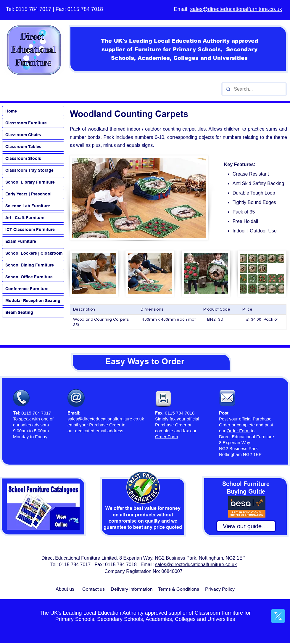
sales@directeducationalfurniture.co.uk (236, 9)
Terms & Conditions (179, 589)
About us (65, 589)
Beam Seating (19, 312)
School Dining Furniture (30, 265)
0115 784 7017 (33, 9)
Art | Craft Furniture (25, 218)
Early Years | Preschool (28, 194)
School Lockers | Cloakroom (34, 253)
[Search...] (253, 89)
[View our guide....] (246, 526)
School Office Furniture (29, 277)
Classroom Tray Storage (29, 170)
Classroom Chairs (23, 135)
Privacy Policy (220, 589)
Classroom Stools (23, 158)
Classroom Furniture (26, 123)
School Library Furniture (30, 182)
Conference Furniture (27, 289)
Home (11, 111)
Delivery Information (132, 589)
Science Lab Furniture (28, 206)
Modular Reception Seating (33, 301)
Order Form (238, 431)
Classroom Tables (23, 147)
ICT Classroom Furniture (30, 229)
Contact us (94, 589)
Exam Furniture (21, 241)
